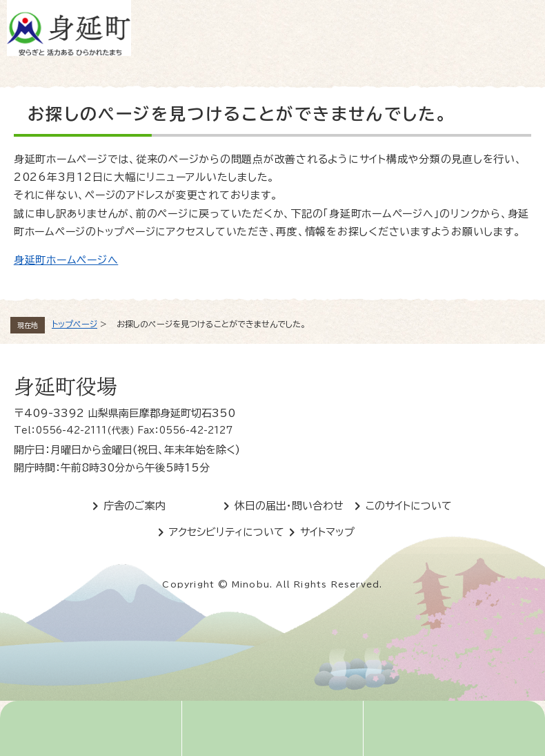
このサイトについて (409, 506)
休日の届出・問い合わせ (289, 506)
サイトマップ (327, 532)
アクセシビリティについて (227, 532)
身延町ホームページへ (66, 260)
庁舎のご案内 (135, 506)
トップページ (75, 324)
